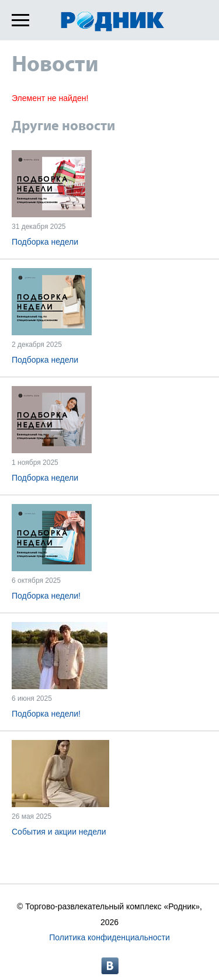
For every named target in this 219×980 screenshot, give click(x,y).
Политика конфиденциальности (109, 937)
